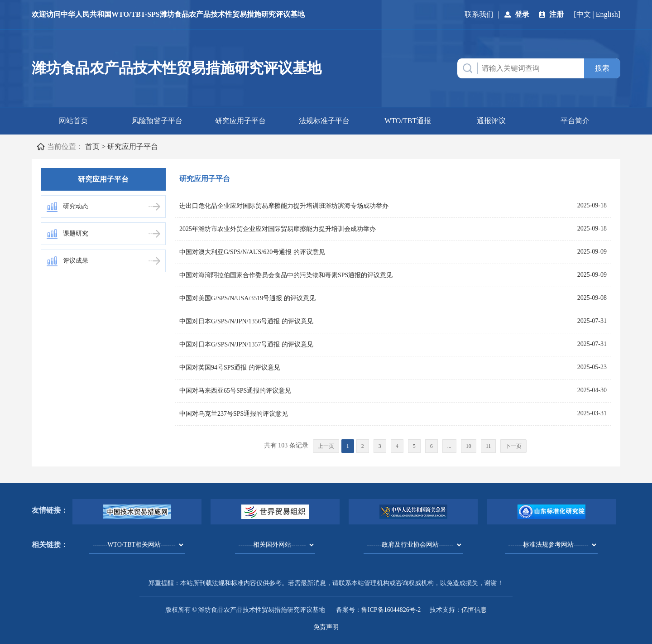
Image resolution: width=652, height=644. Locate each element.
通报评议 (491, 121)
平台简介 (575, 121)
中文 (584, 14)
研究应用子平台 (240, 121)
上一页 (326, 446)
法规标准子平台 (324, 121)
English (607, 14)
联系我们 (479, 14)
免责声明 (326, 627)
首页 (92, 147)
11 (489, 446)
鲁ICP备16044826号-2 (391, 610)
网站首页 (73, 121)
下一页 (513, 446)
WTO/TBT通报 (408, 121)
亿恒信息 (474, 610)
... (449, 446)
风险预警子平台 (157, 121)
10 (469, 446)
